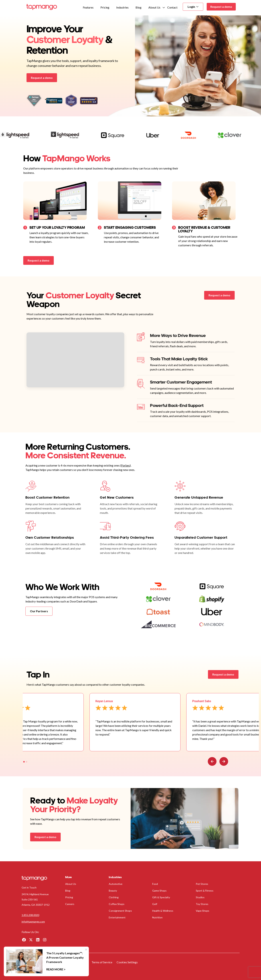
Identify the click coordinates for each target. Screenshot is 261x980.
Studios (200, 897)
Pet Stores (202, 884)
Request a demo (221, 7)
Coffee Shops (117, 904)
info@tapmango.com (33, 922)
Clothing (114, 897)
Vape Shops (203, 911)
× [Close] (86, 949)
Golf (155, 904)
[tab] (24, 762)
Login (193, 7)
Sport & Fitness (205, 891)
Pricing (105, 7)
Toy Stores (202, 904)
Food (155, 884)
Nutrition (157, 917)
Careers (70, 904)
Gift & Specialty (161, 897)
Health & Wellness (163, 911)
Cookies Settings (127, 962)
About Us (154, 7)
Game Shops (159, 891)
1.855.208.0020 (30, 915)
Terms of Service (102, 962)
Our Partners (39, 611)
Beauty (113, 891)
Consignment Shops (120, 911)
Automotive (116, 884)
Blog (138, 7)
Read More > (56, 969)
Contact (172, 7)
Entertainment (117, 917)
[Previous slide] (212, 761)
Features (88, 7)
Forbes (126, 465)
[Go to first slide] (224, 761)
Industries (122, 7)
